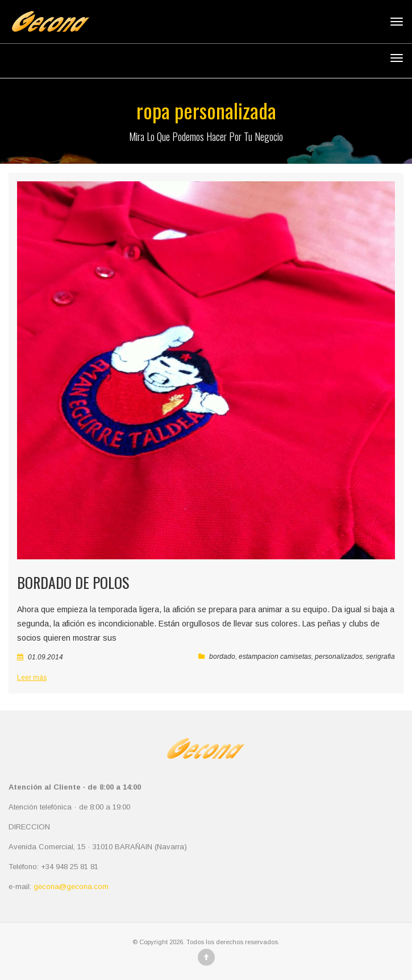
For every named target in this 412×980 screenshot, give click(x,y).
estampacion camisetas (275, 657)
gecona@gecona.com (71, 886)
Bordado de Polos (73, 582)
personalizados (339, 657)
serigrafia (380, 657)
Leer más (32, 678)
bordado (222, 657)
